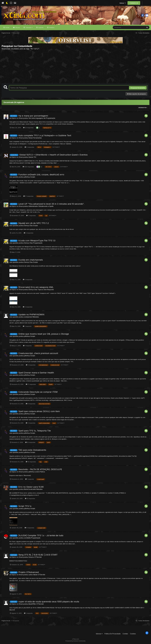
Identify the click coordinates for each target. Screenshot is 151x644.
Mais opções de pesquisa (136, 94)
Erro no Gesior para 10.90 (31, 487)
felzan (31, 138)
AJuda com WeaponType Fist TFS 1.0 (37, 241)
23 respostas (28, 128)
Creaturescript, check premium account (38, 353)
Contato (125, 634)
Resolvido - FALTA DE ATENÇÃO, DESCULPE (40, 469)
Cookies (133, 634)
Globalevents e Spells (46, 206)
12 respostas (30, 498)
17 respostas (28, 196)
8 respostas (31, 404)
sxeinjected (28, 317)
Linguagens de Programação (45, 118)
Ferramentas (37, 138)
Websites (36, 317)
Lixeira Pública (40, 472)
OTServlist (38, 557)
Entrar (123, 3)
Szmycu (31, 557)
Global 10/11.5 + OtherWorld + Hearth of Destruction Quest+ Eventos (53, 155)
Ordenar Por (143, 108)
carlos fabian (33, 575)
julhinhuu (27, 177)
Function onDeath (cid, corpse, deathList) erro (41, 175)
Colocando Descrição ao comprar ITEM (38, 392)
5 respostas (29, 147)
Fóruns (17, 27)
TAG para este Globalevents (32, 450)
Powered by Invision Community (75, 641)
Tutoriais (29, 27)
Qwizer (31, 157)
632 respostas (28, 167)
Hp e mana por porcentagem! (33, 116)
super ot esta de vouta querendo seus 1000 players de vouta (49, 602)
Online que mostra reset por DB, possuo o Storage (44, 334)
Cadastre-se (134, 3)
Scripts (33, 177)
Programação (38, 243)
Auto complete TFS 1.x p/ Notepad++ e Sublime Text (45, 135)
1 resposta (27, 326)
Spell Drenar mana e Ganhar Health (36, 373)
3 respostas (31, 365)
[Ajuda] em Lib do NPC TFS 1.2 (34, 223)
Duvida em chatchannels (31, 260)
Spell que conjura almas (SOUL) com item (39, 411)
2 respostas (29, 233)
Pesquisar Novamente (138, 88)
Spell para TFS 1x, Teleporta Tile (35, 431)
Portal (7, 27)
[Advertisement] (75, 67)
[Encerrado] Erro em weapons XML (36, 287)
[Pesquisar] (121, 27)
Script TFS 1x (25, 506)
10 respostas (31, 462)
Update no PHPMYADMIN (31, 315)
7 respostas (31, 216)
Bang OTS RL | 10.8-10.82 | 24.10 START (38, 555)
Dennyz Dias (28, 226)
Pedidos (52, 27)
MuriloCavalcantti (30, 489)
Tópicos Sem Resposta (46, 290)
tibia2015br (32, 604)
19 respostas (30, 442)
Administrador (33, 206)
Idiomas (99, 634)
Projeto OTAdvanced (29, 572)
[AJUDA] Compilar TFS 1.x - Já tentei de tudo (41, 535)
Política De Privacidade (113, 634)
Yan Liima (32, 118)
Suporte (41, 27)
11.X (35, 157)
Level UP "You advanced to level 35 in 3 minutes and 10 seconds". (51, 204)
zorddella (27, 538)
